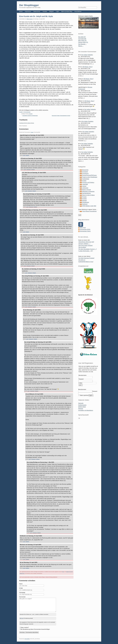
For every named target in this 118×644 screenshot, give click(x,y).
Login (57, 12)
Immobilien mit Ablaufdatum (86, 410)
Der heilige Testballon (87, 55)
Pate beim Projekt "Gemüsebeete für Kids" (61, 116)
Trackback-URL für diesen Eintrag (27, 123)
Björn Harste (30, 19)
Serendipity (27, 639)
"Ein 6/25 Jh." (82, 260)
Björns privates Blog (67, 12)
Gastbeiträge (86, 179)
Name (21, 584)
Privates (84, 197)
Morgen (31, 114)
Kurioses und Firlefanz (88, 182)
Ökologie (81, 409)
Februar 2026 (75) (83, 42)
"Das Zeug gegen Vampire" (86, 246)
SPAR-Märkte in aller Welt (89, 206)
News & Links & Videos (88, 195)
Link (24, 155)
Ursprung (29, 170)
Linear (32, 132)
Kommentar (22, 597)
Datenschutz (37, 12)
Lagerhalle (85, 184)
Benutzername (82, 375)
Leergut (84, 186)
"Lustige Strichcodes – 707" (86, 251)
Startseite (81, 403)
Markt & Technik (86, 190)
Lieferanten (85, 188)
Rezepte (84, 200)
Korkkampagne (82, 405)
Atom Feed (83, 228)
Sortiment (85, 204)
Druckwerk (85, 172)
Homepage (22, 592)
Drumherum (85, 173)
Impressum (28, 12)
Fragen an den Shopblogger (90, 177)
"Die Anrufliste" (82, 247)
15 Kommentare (27, 112)
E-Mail (21, 588)
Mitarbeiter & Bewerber (88, 191)
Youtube (45, 12)
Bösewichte (85, 170)
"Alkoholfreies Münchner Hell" (86, 242)
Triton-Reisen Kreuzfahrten (89, 211)
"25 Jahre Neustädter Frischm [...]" (87, 249)
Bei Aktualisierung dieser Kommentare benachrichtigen (35, 629)
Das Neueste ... (82, 44)
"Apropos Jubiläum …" (84, 244)
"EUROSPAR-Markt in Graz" (86, 262)
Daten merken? (25, 627)
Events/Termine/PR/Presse (89, 175)
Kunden (21, 112)
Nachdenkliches (86, 193)
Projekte (84, 199)
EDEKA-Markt (82, 407)
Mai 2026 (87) (82, 37)
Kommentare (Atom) (85, 231)
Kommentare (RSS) (85, 229)
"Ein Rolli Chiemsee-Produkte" (86, 258)
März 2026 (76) (82, 41)
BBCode (22, 618)
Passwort (81, 379)
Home (21, 12)
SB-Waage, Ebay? (88, 67)
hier (63, 572)
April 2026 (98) (82, 39)
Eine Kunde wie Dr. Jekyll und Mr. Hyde (36, 16)
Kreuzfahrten (78, 12)
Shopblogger (86, 202)
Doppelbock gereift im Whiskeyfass (30, 116)
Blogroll (51, 12)
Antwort (27, 155)
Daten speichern (84, 395)
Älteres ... (81, 46)
